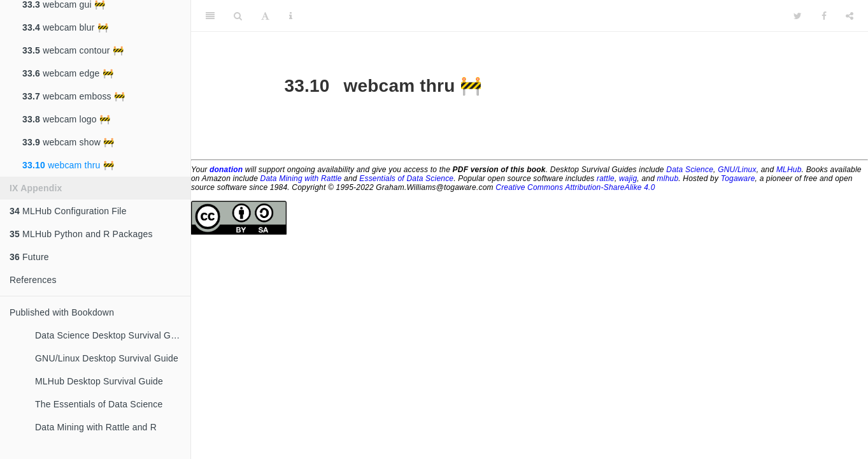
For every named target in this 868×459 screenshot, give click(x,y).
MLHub (789, 170)
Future (29, 257)
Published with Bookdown (62, 312)
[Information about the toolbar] (291, 16)
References (33, 280)
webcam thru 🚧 (68, 165)
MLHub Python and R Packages (81, 234)
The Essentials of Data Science (99, 404)
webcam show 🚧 (68, 142)
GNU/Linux (737, 170)
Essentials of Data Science (406, 178)
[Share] (850, 16)
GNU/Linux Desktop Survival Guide (107, 358)
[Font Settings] (265, 16)
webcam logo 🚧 (66, 119)
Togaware (738, 178)
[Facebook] (824, 16)
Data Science (690, 170)
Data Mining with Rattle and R (96, 427)
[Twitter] (798, 16)
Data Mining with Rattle (301, 178)
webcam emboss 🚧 (74, 96)
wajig (628, 178)
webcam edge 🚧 (68, 73)
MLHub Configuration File (68, 211)
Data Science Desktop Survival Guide (111, 335)
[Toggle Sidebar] (210, 16)
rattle (606, 178)
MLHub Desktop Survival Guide (99, 381)
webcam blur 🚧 (65, 27)
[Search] (238, 16)
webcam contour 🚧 (73, 50)
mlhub (668, 178)
